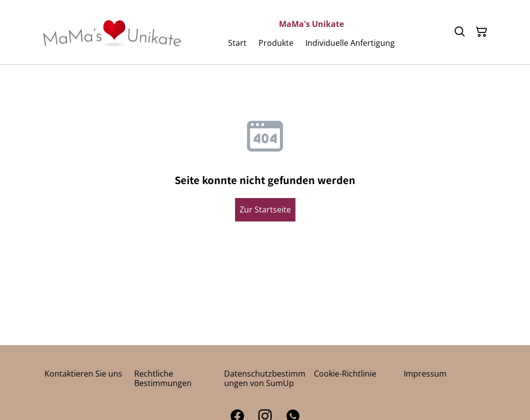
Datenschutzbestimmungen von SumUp (265, 378)
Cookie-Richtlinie (345, 374)
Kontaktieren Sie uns (83, 374)
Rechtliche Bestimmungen (163, 378)
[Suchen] (460, 32)
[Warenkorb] (482, 32)
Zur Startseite (265, 210)
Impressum (425, 374)
